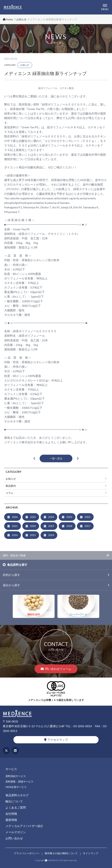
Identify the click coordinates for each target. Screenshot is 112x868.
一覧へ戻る (56, 458)
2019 (51, 526)
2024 (51, 517)
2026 (15, 517)
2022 (87, 517)
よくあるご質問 (16, 807)
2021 (15, 526)
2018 (69, 526)
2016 (15, 535)
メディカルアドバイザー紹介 (24, 826)
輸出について (14, 801)
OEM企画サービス (16, 787)
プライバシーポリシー (27, 853)
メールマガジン (16, 832)
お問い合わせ (14, 838)
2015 (33, 535)
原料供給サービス (16, 776)
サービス (11, 769)
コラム (9, 493)
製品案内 (11, 486)
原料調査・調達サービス (19, 781)
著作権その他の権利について (61, 853)
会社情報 (11, 814)
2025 (33, 517)
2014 (51, 535)
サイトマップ (91, 853)
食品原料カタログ (17, 795)
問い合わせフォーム (56, 669)
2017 (87, 526)
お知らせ (25, 65)
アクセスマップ (56, 740)
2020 (33, 526)
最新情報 (11, 820)
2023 (69, 517)
